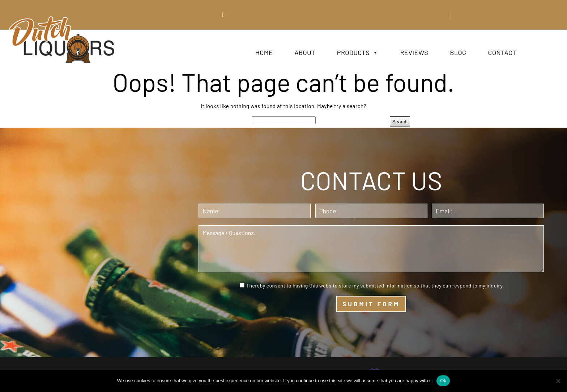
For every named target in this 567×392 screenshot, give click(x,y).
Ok (443, 381)
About (305, 52)
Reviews (414, 52)
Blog (458, 52)
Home (264, 52)
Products (358, 52)
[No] (558, 381)
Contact (502, 52)
